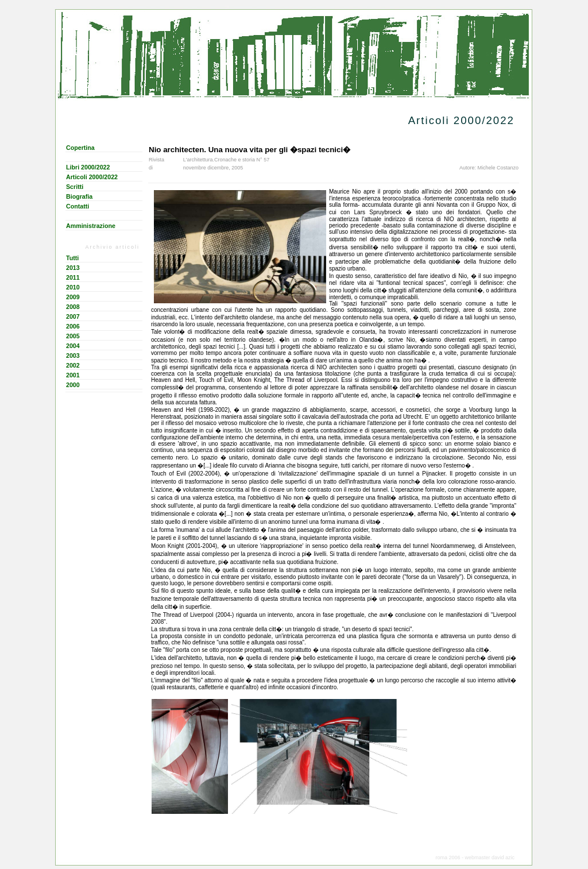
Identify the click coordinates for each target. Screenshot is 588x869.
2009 (73, 297)
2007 (73, 316)
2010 (73, 287)
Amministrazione (91, 226)
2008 (73, 307)
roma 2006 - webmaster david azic (475, 858)
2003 (73, 356)
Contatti (78, 206)
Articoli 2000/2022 (92, 177)
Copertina (80, 148)
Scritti (75, 187)
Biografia (79, 196)
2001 (73, 375)
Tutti (72, 258)
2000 (73, 385)
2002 (73, 365)
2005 (73, 336)
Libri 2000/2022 (88, 167)
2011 (73, 277)
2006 (73, 326)
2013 (73, 268)
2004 (73, 346)
